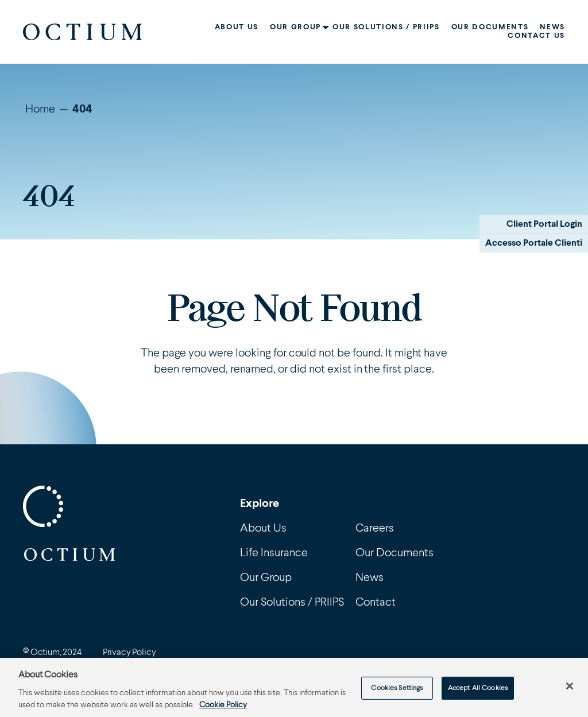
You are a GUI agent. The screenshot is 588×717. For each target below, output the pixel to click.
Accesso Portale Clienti (534, 243)
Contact (376, 603)
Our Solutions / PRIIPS (386, 27)
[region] (294, 687)
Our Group (295, 27)
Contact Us (536, 36)
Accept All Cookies (478, 688)
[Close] (570, 686)
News (552, 27)
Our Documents (490, 27)
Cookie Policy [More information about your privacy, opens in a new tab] (223, 705)
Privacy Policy (129, 653)
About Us (237, 27)
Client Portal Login (544, 224)
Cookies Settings (397, 688)
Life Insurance (274, 553)
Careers (375, 529)
